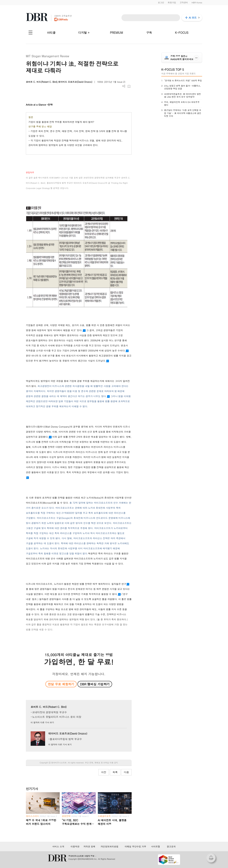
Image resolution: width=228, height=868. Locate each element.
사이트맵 (156, 846)
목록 (115, 772)
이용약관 (75, 846)
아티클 (51, 33)
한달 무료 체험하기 (61, 684)
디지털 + (84, 33)
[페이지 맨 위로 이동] (212, 859)
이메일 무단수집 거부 (135, 846)
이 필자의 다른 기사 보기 (42, 722)
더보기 (124, 86)
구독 (149, 33)
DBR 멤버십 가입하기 (95, 684)
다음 (126, 772)
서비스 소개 (58, 846)
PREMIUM (117, 33)
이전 (104, 772)
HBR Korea (197, 2)
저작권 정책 (89, 846)
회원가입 (172, 2)
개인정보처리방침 (110, 846)
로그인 (161, 2)
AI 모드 (193, 18)
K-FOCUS (182, 33)
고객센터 (184, 2)
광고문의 (171, 846)
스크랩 (129, 86)
